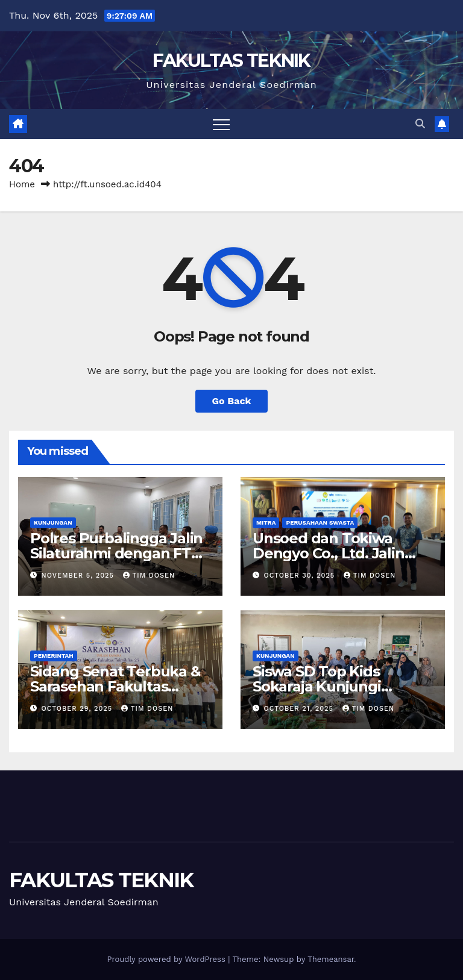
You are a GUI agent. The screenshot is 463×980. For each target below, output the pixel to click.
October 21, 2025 (300, 709)
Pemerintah (54, 656)
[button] (420, 124)
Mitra (266, 523)
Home (22, 184)
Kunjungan (53, 523)
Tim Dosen (149, 576)
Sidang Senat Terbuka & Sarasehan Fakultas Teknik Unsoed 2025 (115, 686)
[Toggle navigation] (221, 124)
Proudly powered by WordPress (167, 959)
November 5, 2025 (79, 576)
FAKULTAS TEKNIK (231, 61)
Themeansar (331, 959)
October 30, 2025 (301, 576)
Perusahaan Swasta (320, 523)
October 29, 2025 (78, 709)
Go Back (232, 401)
